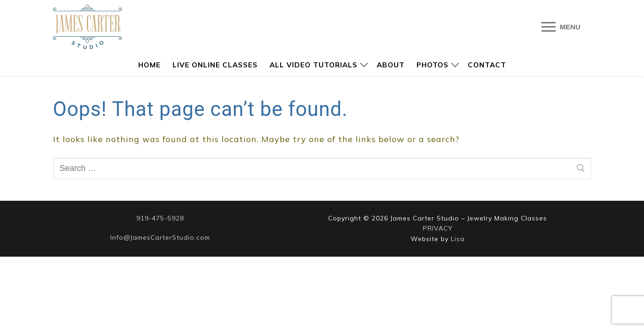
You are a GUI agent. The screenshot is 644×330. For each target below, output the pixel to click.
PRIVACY (438, 228)
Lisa (458, 239)
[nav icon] (561, 27)
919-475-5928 (160, 218)
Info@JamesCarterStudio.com (160, 237)
